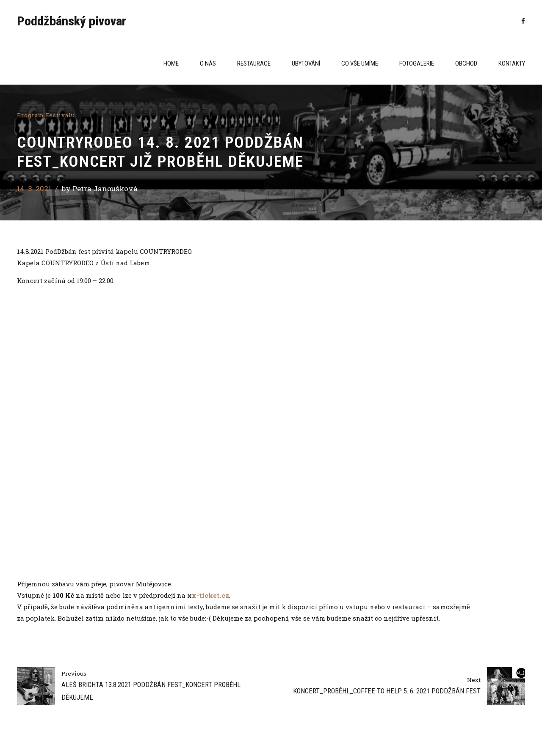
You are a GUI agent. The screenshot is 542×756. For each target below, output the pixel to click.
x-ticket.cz (210, 595)
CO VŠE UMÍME (360, 63)
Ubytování (306, 63)
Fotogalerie (417, 63)
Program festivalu (46, 115)
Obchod (466, 63)
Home (171, 63)
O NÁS (208, 63)
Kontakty (512, 63)
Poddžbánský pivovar (72, 21)
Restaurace (254, 63)
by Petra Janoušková (100, 188)
